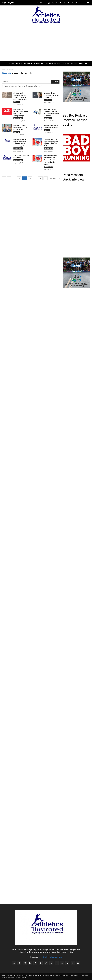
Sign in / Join (8, 3)
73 (30, 178)
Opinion (47, 130)
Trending (65, 63)
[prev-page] (4, 178)
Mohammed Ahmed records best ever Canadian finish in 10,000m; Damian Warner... (50, 160)
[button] (37, 3)
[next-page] (46, 178)
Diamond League (53, 63)
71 (19, 178)
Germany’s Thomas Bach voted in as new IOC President (20, 128)
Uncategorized (18, 118)
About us (84, 63)
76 (40, 178)
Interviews (39, 63)
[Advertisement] (46, 43)
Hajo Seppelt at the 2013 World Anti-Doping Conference (52, 95)
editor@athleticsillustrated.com (50, 957)
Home (12, 63)
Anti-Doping (48, 100)
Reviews (28, 63)
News (19, 63)
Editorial (17, 102)
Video (74, 63)
